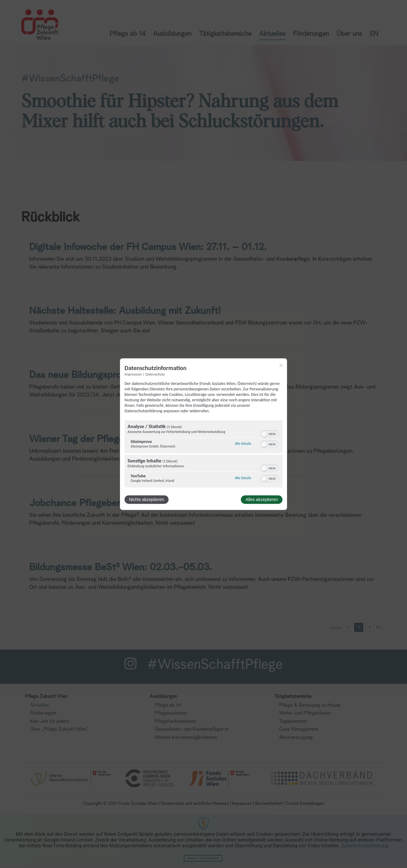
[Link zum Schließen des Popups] (281, 365)
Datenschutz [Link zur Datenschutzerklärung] (155, 374)
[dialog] (203, 434)
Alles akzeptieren (262, 499)
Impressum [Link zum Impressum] (133, 374)
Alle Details (243, 444)
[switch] (270, 433)
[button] (264, 434)
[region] (203, 455)
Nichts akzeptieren (147, 499)
